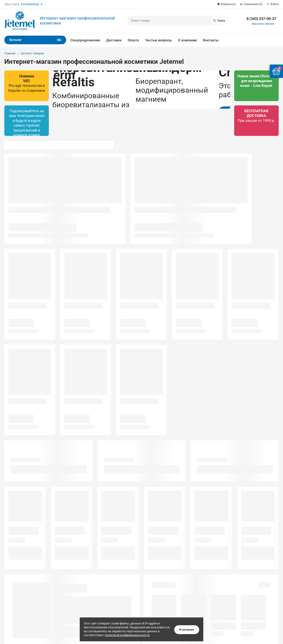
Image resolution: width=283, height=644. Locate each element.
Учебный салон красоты (67, 588)
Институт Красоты (109, 588)
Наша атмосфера (16, 608)
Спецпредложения (85, 40)
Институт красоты (63, 583)
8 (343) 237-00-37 (261, 19)
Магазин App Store (233, 610)
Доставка (114, 40)
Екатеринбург (30, 4)
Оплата (133, 40)
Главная (10, 53)
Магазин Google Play (234, 600)
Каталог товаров (32, 53)
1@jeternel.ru (155, 597)
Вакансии (11, 588)
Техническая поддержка (21, 614)
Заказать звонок (263, 24)
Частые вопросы (158, 40)
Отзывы (10, 603)
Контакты (211, 40)
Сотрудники (12, 593)
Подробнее (88, 133)
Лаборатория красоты (111, 583)
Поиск (221, 21)
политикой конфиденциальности (127, 633)
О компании (187, 40)
